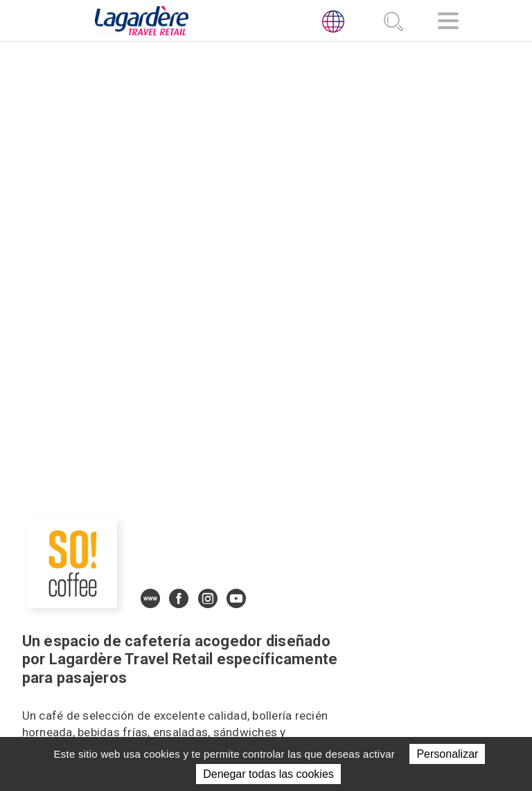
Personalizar (447, 754)
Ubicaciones (264, 644)
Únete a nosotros (259, 685)
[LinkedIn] (343, 617)
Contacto (258, 709)
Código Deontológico (396, 648)
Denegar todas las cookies (268, 774)
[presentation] (54, 651)
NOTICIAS (254, 661)
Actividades (264, 627)
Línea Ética (369, 664)
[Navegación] (448, 23)
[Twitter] (374, 617)
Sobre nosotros (259, 603)
